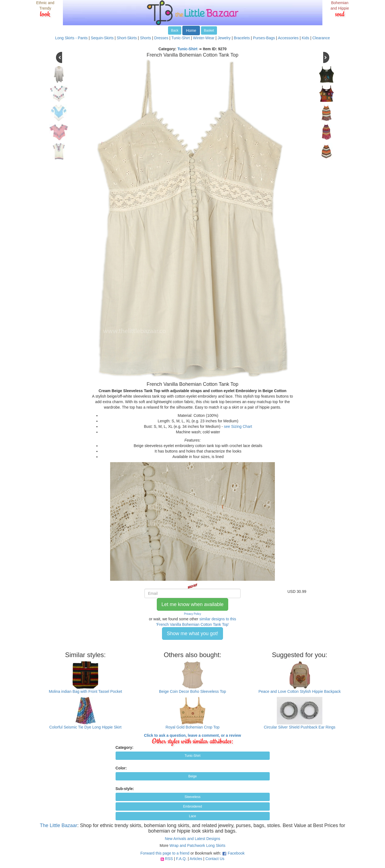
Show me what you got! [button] (192, 633)
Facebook (236, 853)
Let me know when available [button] (193, 604)
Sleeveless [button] (193, 797)
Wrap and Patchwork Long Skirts (197, 845)
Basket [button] (209, 30)
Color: (121, 768)
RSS (169, 859)
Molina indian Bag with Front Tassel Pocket (86, 691)
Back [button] (175, 30)
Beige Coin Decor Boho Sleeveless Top (193, 691)
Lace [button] (193, 816)
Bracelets (242, 38)
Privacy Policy (193, 614)
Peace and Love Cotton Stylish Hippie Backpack (300, 691)
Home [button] (191, 30)
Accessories (288, 38)
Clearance (321, 38)
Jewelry (224, 38)
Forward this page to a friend (165, 853)
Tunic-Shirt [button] (193, 756)
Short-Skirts (127, 38)
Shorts (146, 38)
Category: (125, 747)
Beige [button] (193, 776)
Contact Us (215, 859)
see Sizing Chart (238, 426)
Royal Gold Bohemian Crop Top (193, 727)
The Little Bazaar (58, 825)
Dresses (161, 38)
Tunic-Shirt (181, 38)
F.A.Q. (181, 859)
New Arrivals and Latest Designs (193, 839)
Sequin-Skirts (102, 38)
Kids (306, 38)
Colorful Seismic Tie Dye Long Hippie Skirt (86, 727)
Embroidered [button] (193, 806)
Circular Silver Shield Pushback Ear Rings (300, 727)
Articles (196, 859)
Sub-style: (125, 789)
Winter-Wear (204, 38)
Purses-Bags (264, 38)
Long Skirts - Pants (71, 38)
